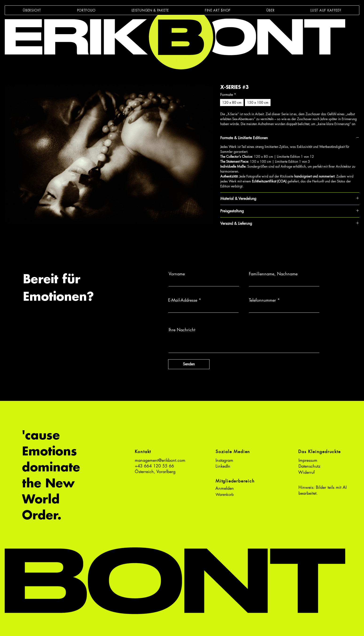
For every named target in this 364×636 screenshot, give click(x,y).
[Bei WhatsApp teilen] (241, 240)
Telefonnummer (262, 300)
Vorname (177, 274)
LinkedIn (223, 466)
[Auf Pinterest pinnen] (232, 240)
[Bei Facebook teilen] (223, 240)
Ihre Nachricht (182, 330)
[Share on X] (250, 240)
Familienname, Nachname (273, 274)
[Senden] (189, 364)
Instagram (224, 460)
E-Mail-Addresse (183, 300)
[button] (86, 10)
